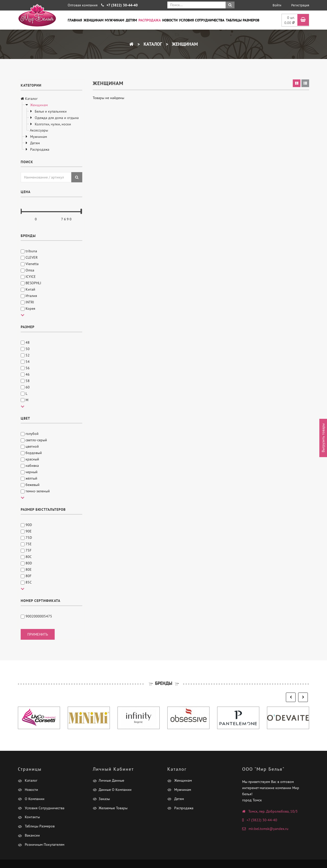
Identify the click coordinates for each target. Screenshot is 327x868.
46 (25, 374)
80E (26, 569)
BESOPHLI (31, 283)
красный (30, 459)
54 (25, 362)
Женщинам (94, 20)
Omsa (27, 270)
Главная (75, 20)
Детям (131, 20)
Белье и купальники (50, 111)
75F (26, 550)
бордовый (31, 453)
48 (25, 342)
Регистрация (300, 5)
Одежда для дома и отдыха (56, 118)
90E (26, 531)
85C (26, 582)
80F (26, 576)
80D (26, 563)
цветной (30, 446)
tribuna (29, 251)
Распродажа (150, 20)
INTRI (27, 302)
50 (25, 349)
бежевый (30, 485)
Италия (29, 296)
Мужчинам (114, 20)
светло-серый (34, 440)
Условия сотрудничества (202, 20)
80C (26, 557)
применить (38, 634)
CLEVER (29, 257)
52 (25, 355)
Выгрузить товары (323, 438)
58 (25, 381)
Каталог (152, 44)
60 (25, 387)
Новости (170, 20)
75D (26, 538)
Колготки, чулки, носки (52, 124)
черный (29, 472)
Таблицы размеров (243, 20)
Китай (28, 289)
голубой (30, 434)
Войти (277, 5)
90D (26, 525)
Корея (28, 308)
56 (25, 368)
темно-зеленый (35, 491)
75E (26, 544)
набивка (30, 466)
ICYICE (28, 277)
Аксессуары (39, 130)
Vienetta (30, 264)
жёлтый (29, 478)
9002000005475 (36, 616)
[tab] (297, 83)
